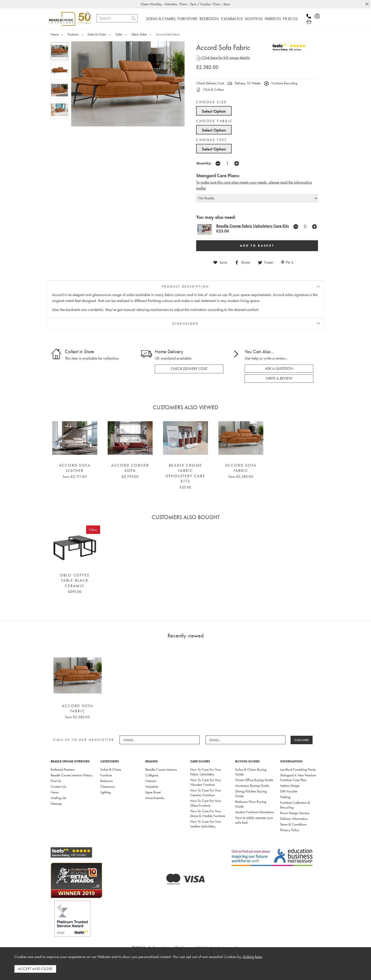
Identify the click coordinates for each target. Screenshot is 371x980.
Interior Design (290, 786)
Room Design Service (295, 813)
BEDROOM (209, 19)
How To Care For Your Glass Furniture (206, 803)
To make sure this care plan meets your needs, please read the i (246, 182)
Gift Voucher (289, 791)
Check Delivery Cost (210, 83)
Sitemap (56, 804)
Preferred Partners (63, 769)
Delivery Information (294, 819)
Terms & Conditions (293, 824)
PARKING (273, 19)
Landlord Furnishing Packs (298, 769)
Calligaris (152, 775)
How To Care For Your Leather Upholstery (206, 824)
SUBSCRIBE (302, 740)
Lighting (106, 792)
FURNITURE (188, 19)
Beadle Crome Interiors (161, 769)
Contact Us (58, 787)
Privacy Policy (290, 830)
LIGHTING (254, 19)
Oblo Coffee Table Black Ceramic (75, 581)
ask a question (279, 369)
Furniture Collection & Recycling (295, 805)
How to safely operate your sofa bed (254, 820)
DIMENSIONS (186, 324)
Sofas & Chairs (111, 769)
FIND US (290, 19)
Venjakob (152, 787)
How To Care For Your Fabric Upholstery (206, 772)
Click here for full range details (223, 58)
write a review (279, 378)
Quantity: (204, 163)
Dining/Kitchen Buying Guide (251, 794)
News (55, 792)
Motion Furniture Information (255, 812)
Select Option (214, 111)
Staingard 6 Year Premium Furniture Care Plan (298, 778)
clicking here (252, 957)
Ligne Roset (153, 792)
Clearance (108, 787)
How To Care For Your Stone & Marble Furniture (208, 813)
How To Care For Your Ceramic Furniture (206, 793)
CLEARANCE (232, 19)
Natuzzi (151, 781)
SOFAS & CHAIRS (161, 19)
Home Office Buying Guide (254, 780)
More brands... (155, 798)
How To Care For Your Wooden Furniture (206, 782)
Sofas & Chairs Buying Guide (251, 772)
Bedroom (107, 781)
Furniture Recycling (281, 83)
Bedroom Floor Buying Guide (251, 804)
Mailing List (58, 798)
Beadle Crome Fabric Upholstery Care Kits (253, 226)
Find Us (56, 781)
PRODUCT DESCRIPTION (185, 286)
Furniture (106, 775)
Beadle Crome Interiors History (72, 775)
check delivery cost (189, 369)
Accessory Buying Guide (252, 786)
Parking (285, 797)
